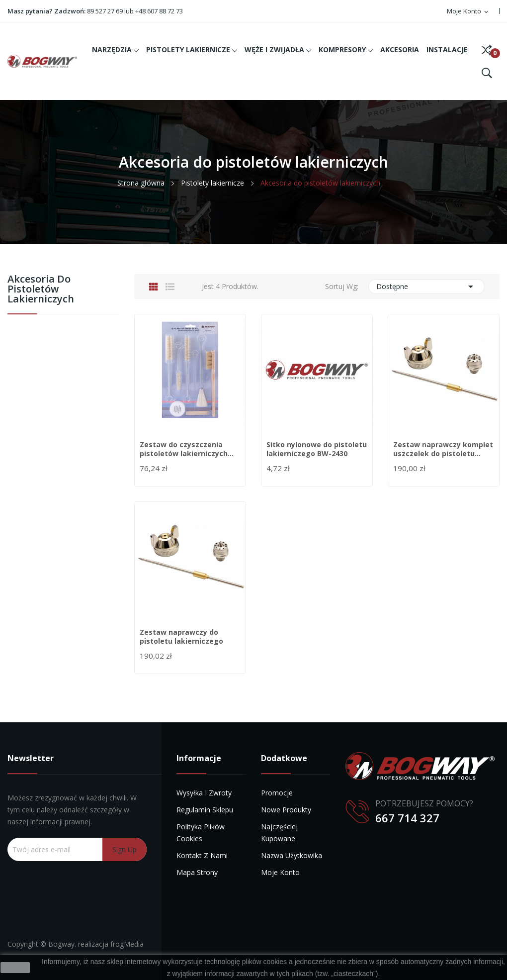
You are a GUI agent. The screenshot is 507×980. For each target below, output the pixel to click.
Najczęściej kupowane (279, 833)
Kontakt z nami (202, 855)
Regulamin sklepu (205, 810)
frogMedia (127, 944)
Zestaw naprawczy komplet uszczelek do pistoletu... (443, 449)
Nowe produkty (286, 810)
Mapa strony (197, 872)
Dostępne (426, 287)
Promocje (277, 793)
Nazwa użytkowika (292, 855)
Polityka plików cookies (201, 833)
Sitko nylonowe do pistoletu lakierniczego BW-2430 (317, 449)
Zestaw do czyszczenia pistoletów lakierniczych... (187, 449)
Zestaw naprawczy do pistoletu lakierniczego (181, 637)
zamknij (15, 968)
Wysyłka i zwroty (204, 793)
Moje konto (280, 872)
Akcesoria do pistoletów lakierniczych (41, 290)
